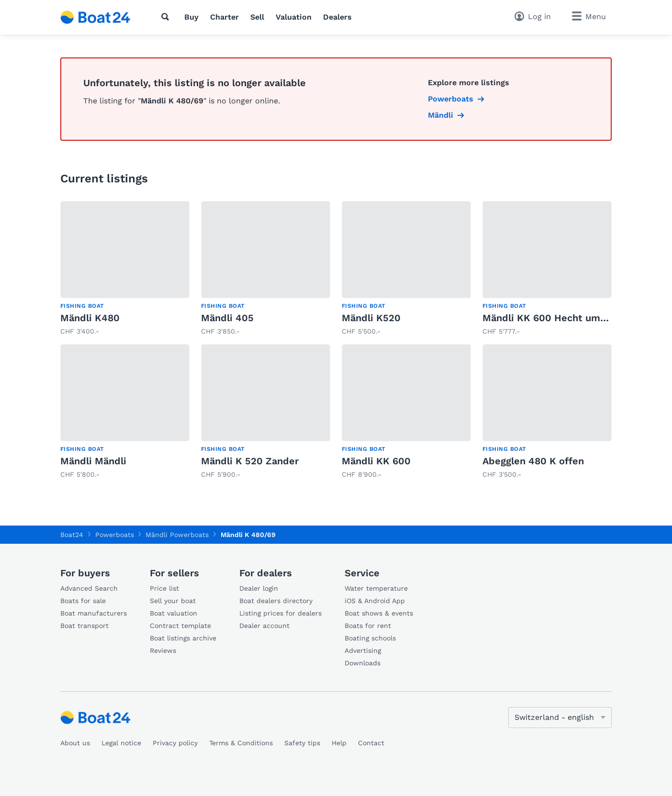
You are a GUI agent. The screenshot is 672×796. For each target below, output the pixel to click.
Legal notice (121, 743)
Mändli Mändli (93, 461)
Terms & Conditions (241, 743)
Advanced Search (89, 588)
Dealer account (264, 626)
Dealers (337, 17)
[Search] (167, 17)
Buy (191, 17)
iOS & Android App (375, 601)
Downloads (363, 663)
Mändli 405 (227, 318)
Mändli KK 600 (376, 461)
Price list (164, 588)
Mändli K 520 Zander (250, 461)
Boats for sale (83, 601)
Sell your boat (173, 601)
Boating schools (370, 638)
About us (75, 743)
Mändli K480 (90, 318)
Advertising (363, 650)
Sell (257, 17)
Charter (224, 17)
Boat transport (84, 626)
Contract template (180, 626)
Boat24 (72, 535)
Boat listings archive (183, 638)
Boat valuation (174, 613)
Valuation (294, 17)
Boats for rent (368, 626)
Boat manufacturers (94, 613)
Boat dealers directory (276, 601)
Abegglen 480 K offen (533, 461)
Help (339, 743)
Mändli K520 (371, 318)
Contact (371, 743)
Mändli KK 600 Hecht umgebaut (558, 318)
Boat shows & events (379, 613)
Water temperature (376, 588)
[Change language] (560, 718)
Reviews (163, 650)
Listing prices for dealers (280, 613)
